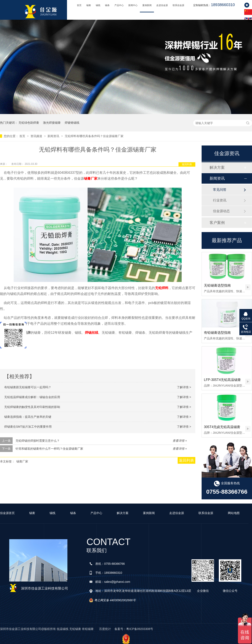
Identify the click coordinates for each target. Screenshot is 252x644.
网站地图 (234, 513)
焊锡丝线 (92, 333)
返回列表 (187, 164)
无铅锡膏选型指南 (217, 285)
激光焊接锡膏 (52, 123)
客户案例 (217, 223)
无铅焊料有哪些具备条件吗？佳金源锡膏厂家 (94, 136)
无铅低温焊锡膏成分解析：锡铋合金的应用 (32, 397)
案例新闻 (147, 5)
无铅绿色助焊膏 (29, 123)
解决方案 (217, 167)
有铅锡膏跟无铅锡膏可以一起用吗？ (28, 387)
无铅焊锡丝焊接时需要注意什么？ (38, 441)
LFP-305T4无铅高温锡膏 (222, 380)
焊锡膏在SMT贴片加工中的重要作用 (28, 427)
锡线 (98, 5)
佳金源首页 (7, 513)
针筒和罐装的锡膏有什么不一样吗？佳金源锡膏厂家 (49, 449)
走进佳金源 (162, 5)
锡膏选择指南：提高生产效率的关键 (28, 417)
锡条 (107, 5)
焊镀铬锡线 (72, 123)
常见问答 (220, 190)
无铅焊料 (162, 288)
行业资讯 (220, 200)
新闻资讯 (54, 136)
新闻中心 (133, 5)
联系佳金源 (178, 5)
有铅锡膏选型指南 (217, 333)
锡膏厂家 (91, 179)
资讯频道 (37, 136)
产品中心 (119, 5)
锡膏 (89, 5)
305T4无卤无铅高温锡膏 (222, 427)
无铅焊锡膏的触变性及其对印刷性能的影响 (32, 407)
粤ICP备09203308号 (140, 629)
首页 (79, 5)
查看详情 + (180, 441)
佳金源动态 (221, 211)
